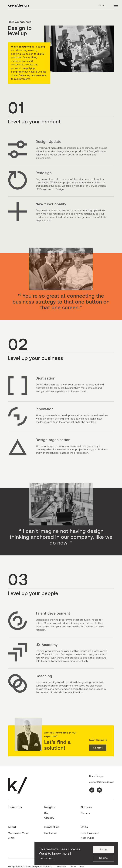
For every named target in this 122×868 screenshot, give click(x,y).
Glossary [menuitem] (49, 818)
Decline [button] (103, 858)
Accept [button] (104, 849)
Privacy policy (47, 858)
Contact (98, 756)
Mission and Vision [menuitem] (19, 833)
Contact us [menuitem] (51, 833)
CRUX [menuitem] (11, 838)
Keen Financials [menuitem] (90, 833)
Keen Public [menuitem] (88, 838)
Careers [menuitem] (85, 813)
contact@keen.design (102, 782)
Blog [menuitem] (47, 813)
